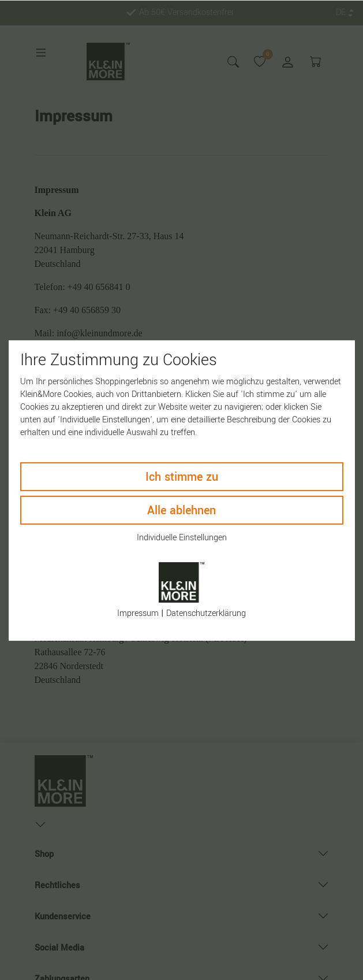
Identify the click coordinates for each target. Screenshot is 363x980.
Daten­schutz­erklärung (206, 613)
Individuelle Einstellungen (182, 537)
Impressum (138, 613)
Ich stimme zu (182, 476)
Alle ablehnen (181, 510)
